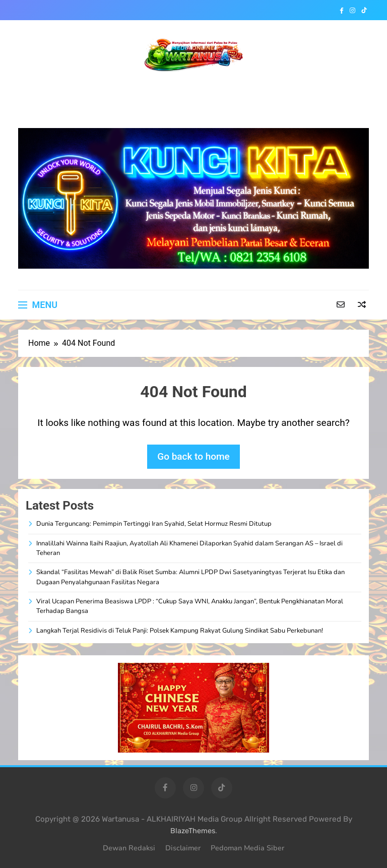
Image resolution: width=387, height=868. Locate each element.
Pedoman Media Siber (247, 848)
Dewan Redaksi (129, 848)
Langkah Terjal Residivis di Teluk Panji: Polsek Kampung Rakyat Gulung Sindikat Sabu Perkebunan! (180, 631)
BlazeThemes (193, 831)
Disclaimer (183, 848)
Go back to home (193, 456)
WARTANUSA (194, 89)
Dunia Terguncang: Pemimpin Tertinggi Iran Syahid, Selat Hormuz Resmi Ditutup (154, 524)
